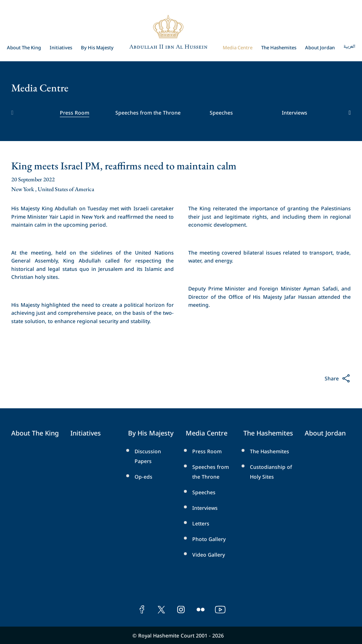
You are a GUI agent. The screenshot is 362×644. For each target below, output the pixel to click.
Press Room (75, 112)
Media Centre (238, 47)
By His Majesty (97, 47)
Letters (201, 523)
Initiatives (61, 47)
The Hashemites (279, 47)
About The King (24, 47)
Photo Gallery (209, 539)
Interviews (295, 112)
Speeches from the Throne (148, 112)
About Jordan (320, 47)
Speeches (221, 112)
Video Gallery (209, 554)
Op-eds (143, 476)
